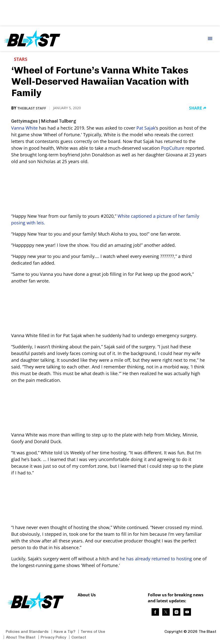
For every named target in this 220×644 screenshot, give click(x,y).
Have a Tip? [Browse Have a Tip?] (65, 631)
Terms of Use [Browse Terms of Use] (93, 631)
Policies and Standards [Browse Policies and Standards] (27, 631)
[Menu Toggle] (210, 39)
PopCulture (173, 148)
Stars (21, 59)
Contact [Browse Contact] (79, 637)
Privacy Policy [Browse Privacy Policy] (53, 637)
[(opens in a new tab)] (155, 612)
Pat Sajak (146, 128)
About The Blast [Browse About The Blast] (21, 637)
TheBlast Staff (32, 108)
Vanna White (24, 128)
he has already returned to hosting (156, 559)
